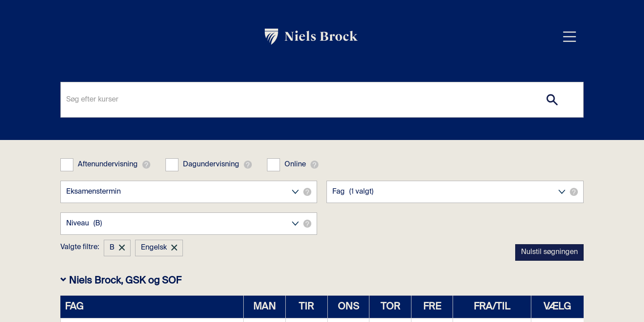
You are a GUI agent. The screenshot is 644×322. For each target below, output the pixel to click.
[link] (311, 37)
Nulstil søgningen (549, 252)
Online (295, 165)
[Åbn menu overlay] (570, 36)
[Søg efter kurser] (322, 100)
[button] (146, 165)
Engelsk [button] (154, 248)
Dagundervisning (211, 165)
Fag (455, 192)
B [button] (112, 248)
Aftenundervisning (108, 165)
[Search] (552, 100)
